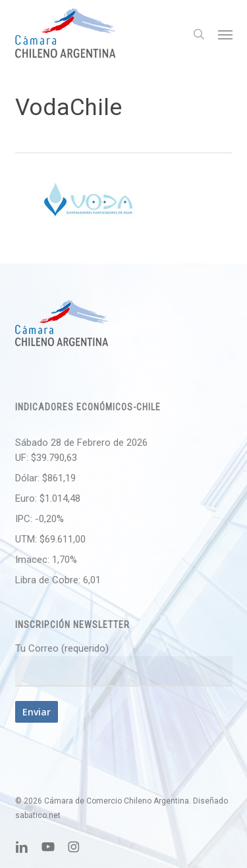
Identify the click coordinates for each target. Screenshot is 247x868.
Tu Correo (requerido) (124, 664)
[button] (225, 34)
